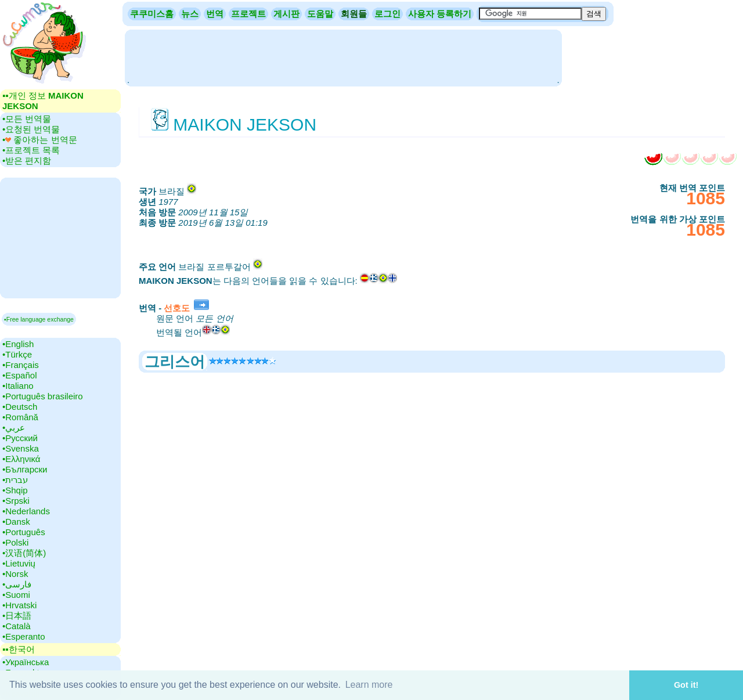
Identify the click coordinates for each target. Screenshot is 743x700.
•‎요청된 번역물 (31, 129)
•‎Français (21, 365)
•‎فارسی (17, 584)
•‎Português (24, 532)
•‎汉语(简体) (24, 553)
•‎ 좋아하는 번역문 (40, 140)
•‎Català (17, 626)
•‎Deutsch (20, 407)
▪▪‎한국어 (19, 649)
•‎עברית (15, 480)
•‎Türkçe (17, 354)
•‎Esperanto (24, 636)
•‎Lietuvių (19, 563)
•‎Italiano (18, 386)
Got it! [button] (686, 685)
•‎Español (19, 375)
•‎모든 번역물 (27, 119)
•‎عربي (14, 427)
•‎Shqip (15, 490)
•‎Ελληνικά (21, 459)
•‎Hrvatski (19, 605)
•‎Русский (20, 438)
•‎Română (20, 417)
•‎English (18, 344)
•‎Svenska (21, 448)
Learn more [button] (369, 685)
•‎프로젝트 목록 (31, 150)
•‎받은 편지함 (27, 160)
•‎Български (25, 469)
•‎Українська (26, 662)
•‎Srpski (16, 501)
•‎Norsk (15, 574)
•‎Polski (15, 542)
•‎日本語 (17, 616)
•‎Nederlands (26, 511)
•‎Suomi (16, 595)
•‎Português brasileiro (43, 396)
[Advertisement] (343, 57)
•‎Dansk (16, 522)
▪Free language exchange (39, 319)
